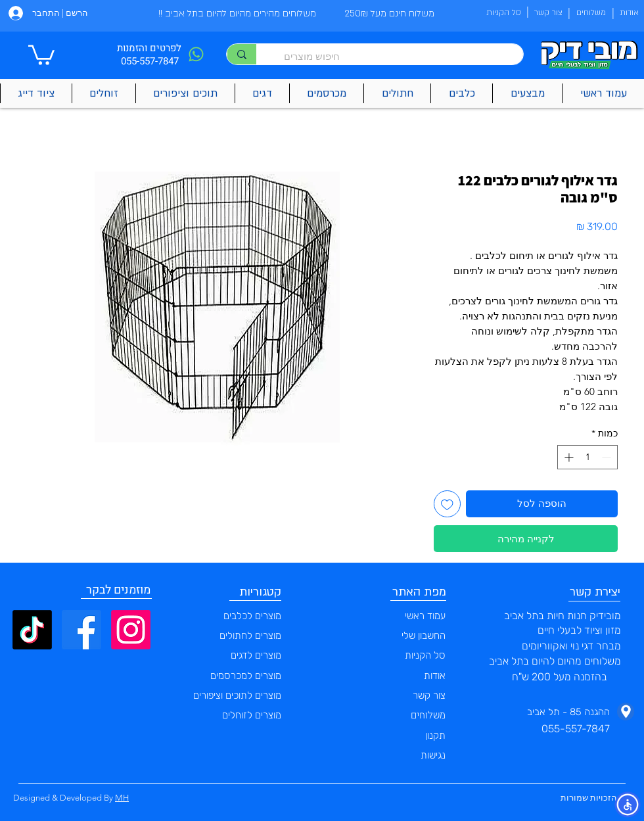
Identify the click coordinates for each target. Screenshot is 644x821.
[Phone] (196, 54)
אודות (435, 676)
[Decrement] (608, 457)
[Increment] (567, 457)
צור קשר (429, 695)
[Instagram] (131, 630)
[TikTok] (32, 630)
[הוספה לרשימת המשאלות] (447, 504)
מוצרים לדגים (256, 655)
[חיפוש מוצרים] (396, 56)
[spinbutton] (587, 457)
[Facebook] (81, 630)
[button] (41, 54)
